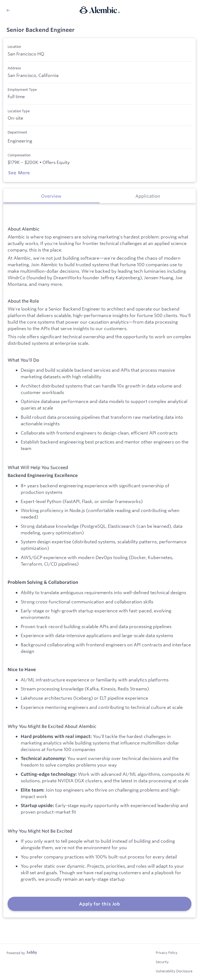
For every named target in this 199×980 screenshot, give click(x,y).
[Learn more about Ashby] (22, 953)
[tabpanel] (99, 560)
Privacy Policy (167, 953)
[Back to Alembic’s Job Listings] (8, 10)
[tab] (51, 196)
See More (19, 173)
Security (162, 962)
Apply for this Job (99, 904)
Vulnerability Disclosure (174, 971)
